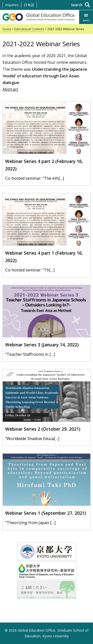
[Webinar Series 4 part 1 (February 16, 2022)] (46, 233)
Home (7, 29)
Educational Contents (29, 29)
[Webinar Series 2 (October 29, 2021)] (46, 406)
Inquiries (12, 5)
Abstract (10, 89)
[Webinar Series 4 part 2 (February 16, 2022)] (46, 142)
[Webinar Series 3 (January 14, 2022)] (46, 321)
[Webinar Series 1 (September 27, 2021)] (46, 490)
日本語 (29, 5)
